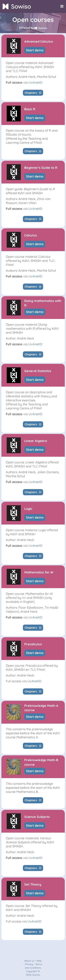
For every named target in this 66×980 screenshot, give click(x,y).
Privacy (29, 964)
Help (39, 961)
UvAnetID (35, 82)
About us (29, 961)
